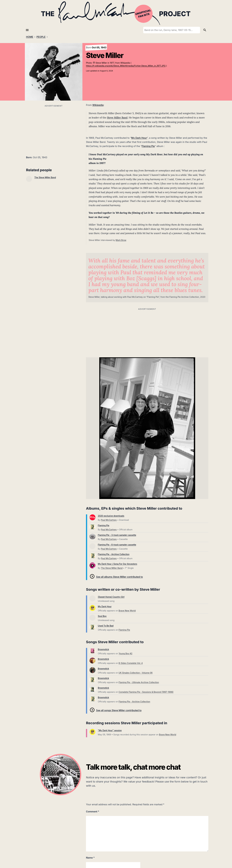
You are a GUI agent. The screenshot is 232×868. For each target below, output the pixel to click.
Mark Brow (121, 240)
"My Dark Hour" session (110, 730)
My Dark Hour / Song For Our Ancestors (117, 564)
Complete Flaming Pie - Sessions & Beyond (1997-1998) (146, 692)
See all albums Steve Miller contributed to (119, 577)
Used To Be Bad (106, 626)
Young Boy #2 (126, 653)
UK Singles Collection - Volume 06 (136, 673)
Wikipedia (98, 105)
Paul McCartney (109, 520)
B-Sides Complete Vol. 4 (131, 663)
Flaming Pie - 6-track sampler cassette (117, 545)
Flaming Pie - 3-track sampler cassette (117, 535)
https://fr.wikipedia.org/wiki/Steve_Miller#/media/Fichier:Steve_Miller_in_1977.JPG (126, 66)
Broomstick (103, 649)
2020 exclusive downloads (111, 516)
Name (90, 858)
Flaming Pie (148, 146)
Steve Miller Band (117, 118)
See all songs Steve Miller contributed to (119, 710)
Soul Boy (102, 616)
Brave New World (127, 611)
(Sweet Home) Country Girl (111, 597)
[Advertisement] (54, 129)
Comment (93, 812)
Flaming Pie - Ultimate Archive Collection (139, 682)
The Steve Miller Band (45, 177)
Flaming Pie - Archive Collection (114, 554)
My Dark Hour (139, 138)
